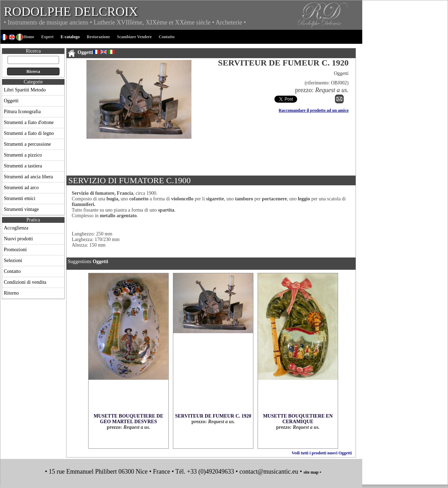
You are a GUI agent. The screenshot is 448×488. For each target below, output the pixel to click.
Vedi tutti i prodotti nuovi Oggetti (322, 453)
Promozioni (15, 250)
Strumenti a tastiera (23, 166)
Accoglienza (16, 228)
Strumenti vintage (21, 209)
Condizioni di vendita (25, 282)
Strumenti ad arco (21, 188)
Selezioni (13, 260)
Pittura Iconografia (22, 112)
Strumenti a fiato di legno (29, 133)
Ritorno (11, 293)
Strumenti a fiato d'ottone (29, 122)
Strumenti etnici (20, 198)
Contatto (12, 271)
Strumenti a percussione (27, 144)
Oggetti (11, 101)
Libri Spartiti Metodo (25, 90)
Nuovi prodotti (18, 239)
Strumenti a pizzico (23, 155)
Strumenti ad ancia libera (28, 177)
